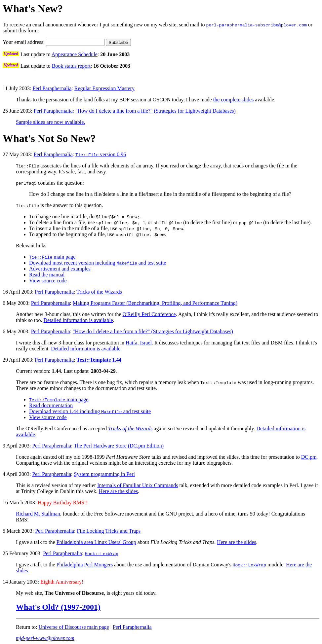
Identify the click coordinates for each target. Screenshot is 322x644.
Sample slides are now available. (50, 122)
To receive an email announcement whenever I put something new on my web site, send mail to (104, 25)
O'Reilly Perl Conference (149, 314)
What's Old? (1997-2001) (58, 607)
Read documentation (51, 405)
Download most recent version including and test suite (98, 263)
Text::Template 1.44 (99, 360)
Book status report (71, 66)
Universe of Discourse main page (74, 627)
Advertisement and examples (60, 269)
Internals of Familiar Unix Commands (138, 485)
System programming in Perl (104, 474)
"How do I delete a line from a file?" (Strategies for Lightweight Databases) (156, 111)
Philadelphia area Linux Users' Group (96, 542)
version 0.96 (101, 154)
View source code (48, 281)
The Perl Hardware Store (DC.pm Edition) (119, 446)
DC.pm (309, 457)
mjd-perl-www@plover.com (45, 638)
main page (52, 257)
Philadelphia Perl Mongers (85, 565)
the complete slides (234, 100)
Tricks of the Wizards (99, 292)
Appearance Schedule (75, 54)
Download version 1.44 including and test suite (90, 411)
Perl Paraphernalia (52, 88)
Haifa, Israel (139, 343)
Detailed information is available (78, 320)
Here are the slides (119, 491)
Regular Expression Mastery (104, 88)
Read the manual (47, 275)
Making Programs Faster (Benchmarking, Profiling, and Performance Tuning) (155, 303)
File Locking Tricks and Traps (109, 531)
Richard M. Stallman (38, 514)
